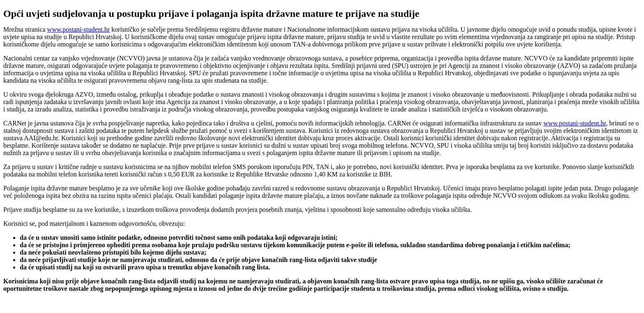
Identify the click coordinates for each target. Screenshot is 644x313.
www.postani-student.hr (79, 29)
